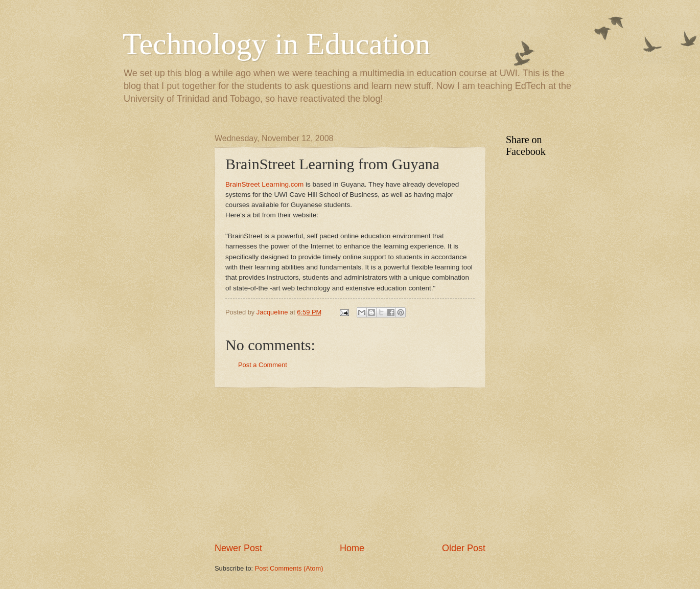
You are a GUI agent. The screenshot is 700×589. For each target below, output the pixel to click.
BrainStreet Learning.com (264, 184)
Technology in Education (276, 44)
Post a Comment (263, 365)
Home (352, 548)
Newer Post (238, 548)
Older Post (464, 548)
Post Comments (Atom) (289, 568)
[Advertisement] (350, 465)
